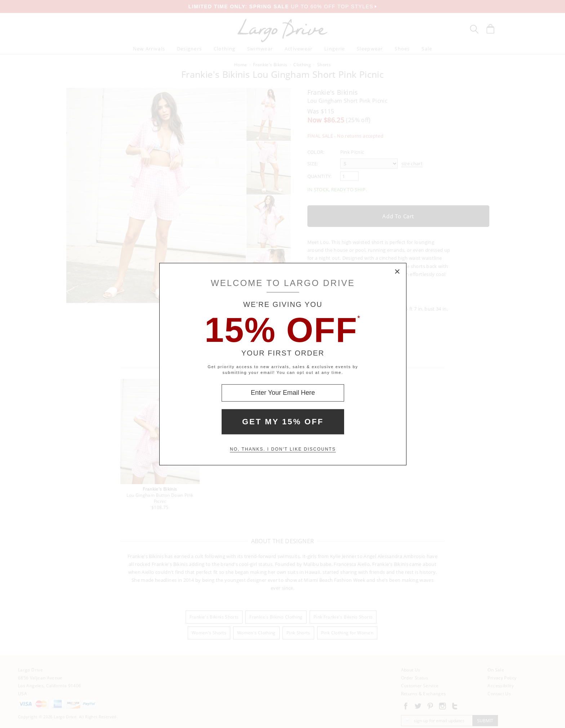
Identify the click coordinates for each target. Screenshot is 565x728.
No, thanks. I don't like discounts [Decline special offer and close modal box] (283, 449)
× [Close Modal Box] (397, 272)
